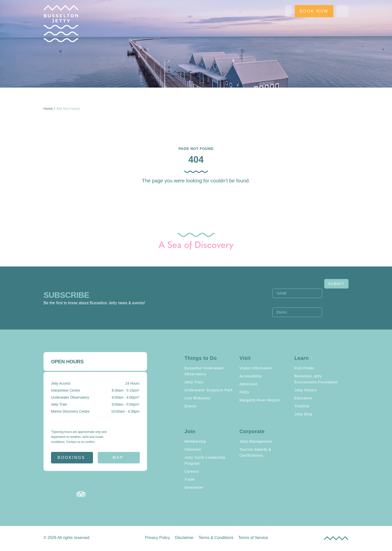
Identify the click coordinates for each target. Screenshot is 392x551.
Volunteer (193, 449)
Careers (192, 471)
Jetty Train (194, 382)
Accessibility (251, 376)
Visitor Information (256, 368)
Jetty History (306, 390)
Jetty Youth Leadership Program (205, 460)
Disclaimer (184, 538)
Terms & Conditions (216, 538)
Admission (249, 384)
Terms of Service (253, 538)
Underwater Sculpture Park (209, 390)
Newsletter (194, 487)
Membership (195, 441)
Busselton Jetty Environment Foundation (316, 379)
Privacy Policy (157, 538)
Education (303, 398)
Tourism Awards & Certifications (255, 452)
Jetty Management (256, 441)
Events (191, 406)
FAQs (244, 392)
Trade (190, 479)
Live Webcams (197, 398)
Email (290, 305)
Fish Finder (305, 368)
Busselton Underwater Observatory (204, 371)
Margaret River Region (260, 400)
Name (291, 286)
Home (48, 109)
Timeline (302, 406)
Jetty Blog (303, 414)
